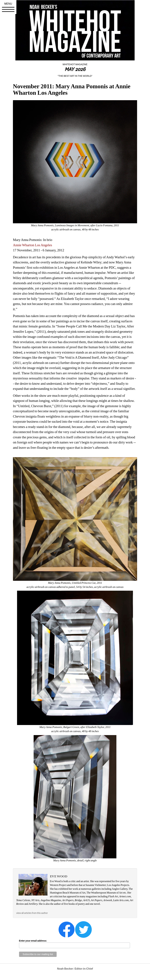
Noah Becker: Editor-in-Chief (75, 969)
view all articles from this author (32, 913)
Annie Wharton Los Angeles (32, 245)
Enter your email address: (33, 941)
